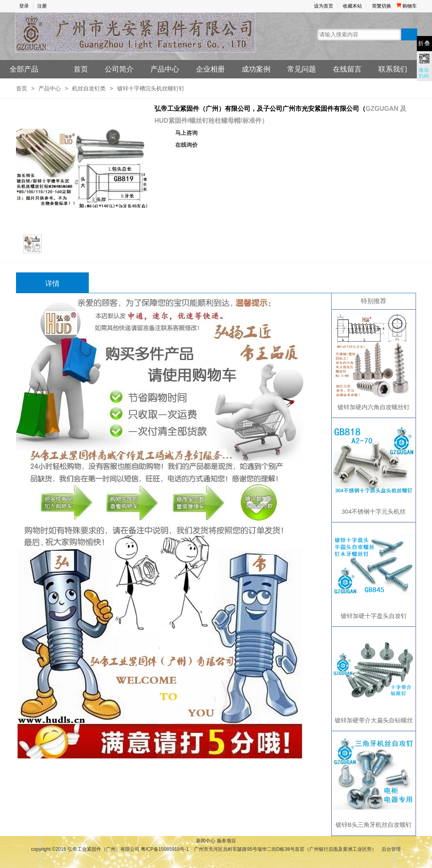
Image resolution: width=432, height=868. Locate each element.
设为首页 (324, 6)
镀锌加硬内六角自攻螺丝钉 (374, 407)
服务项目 (226, 841)
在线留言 (347, 69)
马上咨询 (186, 133)
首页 (81, 69)
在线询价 (186, 145)
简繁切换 (382, 6)
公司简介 (119, 69)
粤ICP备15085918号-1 (165, 849)
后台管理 (391, 849)
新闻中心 (206, 841)
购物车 (407, 6)
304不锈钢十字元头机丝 (374, 511)
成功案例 (256, 69)
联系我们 (393, 69)
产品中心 (165, 69)
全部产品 (24, 69)
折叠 (424, 43)
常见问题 (302, 69)
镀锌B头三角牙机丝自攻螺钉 (374, 825)
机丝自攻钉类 (89, 88)
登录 (24, 6)
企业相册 (210, 69)
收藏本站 (352, 6)
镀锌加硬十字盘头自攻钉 (374, 616)
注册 (42, 6)
